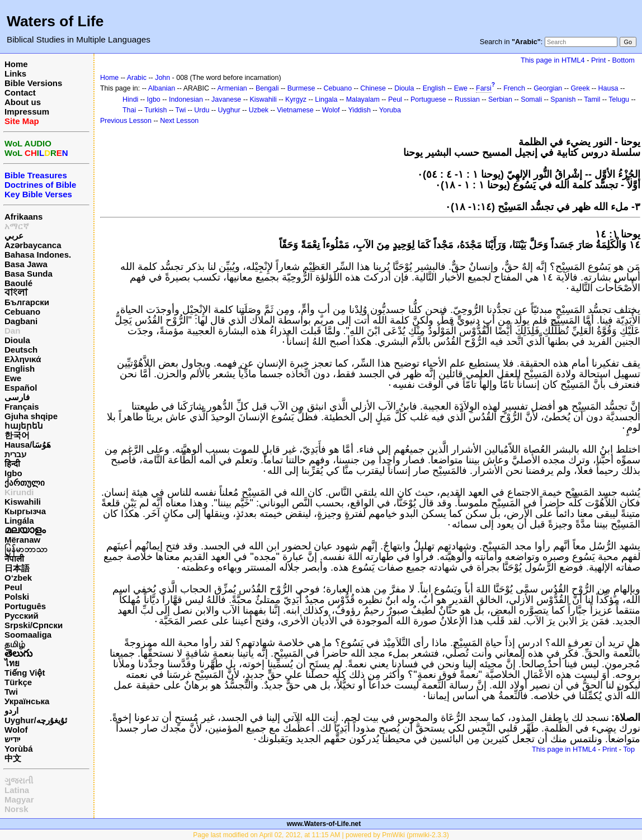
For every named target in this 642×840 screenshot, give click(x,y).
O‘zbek (18, 578)
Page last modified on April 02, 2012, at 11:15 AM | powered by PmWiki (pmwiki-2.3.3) (321, 835)
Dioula (17, 340)
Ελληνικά (23, 359)
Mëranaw (22, 540)
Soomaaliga (28, 635)
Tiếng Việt (25, 673)
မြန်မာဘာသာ (26, 549)
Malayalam (363, 99)
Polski (17, 597)
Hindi (130, 99)
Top (629, 749)
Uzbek (259, 110)
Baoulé (18, 283)
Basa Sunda (29, 274)
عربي (14, 236)
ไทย (12, 663)
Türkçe (18, 682)
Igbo (13, 473)
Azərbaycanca (33, 245)
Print (598, 60)
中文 (13, 758)
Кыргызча (25, 511)
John (162, 78)
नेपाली (14, 559)
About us (23, 102)
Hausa (608, 88)
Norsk (16, 809)
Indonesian (186, 99)
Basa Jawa (26, 264)
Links (15, 73)
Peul (13, 587)
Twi (11, 692)
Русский (22, 616)
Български (27, 302)
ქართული (25, 483)
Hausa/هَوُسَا (28, 445)
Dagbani (21, 321)
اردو (11, 711)
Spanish (563, 99)
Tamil (592, 99)
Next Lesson (179, 121)
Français (22, 407)
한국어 (17, 435)
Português (25, 606)
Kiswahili (23, 502)
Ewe (13, 378)
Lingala (326, 99)
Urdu (202, 110)
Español (21, 388)
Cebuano (22, 312)
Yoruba (390, 110)
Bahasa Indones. (38, 255)
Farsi (484, 88)
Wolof (16, 730)
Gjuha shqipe (31, 416)
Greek (580, 88)
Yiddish (360, 110)
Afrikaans (23, 217)
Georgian (548, 88)
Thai (129, 110)
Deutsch (21, 350)
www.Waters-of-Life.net (324, 824)
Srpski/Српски (34, 625)
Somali (531, 99)
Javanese (226, 99)
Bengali (267, 88)
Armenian (232, 88)
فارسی (17, 397)
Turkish (155, 110)
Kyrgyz (296, 99)
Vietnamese (295, 110)
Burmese (301, 88)
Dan (12, 331)
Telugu (619, 99)
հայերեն (24, 426)
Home (16, 64)
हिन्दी (12, 464)
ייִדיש (12, 739)
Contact (20, 92)
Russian (467, 99)
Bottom (624, 60)
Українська (27, 701)
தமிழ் (15, 644)
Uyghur (229, 110)
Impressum (27, 111)
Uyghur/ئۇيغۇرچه (36, 720)
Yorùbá (19, 749)
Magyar (19, 799)
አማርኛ (17, 226)
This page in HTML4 (553, 60)
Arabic (137, 78)
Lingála (19, 521)
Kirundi (19, 492)
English (20, 369)
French (514, 88)
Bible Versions (33, 83)
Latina (17, 790)
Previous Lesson (126, 121)
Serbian (500, 99)
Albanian (162, 88)
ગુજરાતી (19, 780)
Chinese (373, 88)
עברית (15, 454)
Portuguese (428, 99)
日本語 (17, 568)
